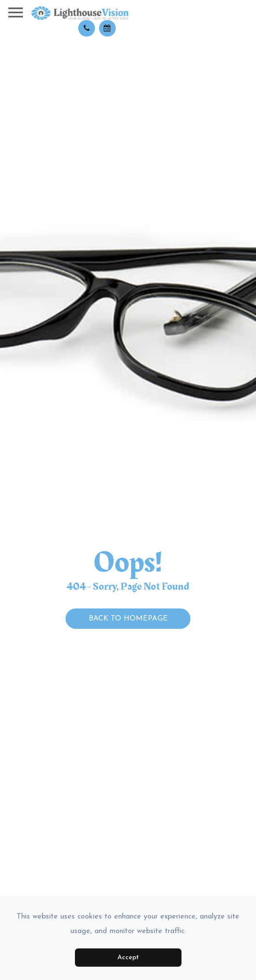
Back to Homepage (128, 619)
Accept (128, 958)
